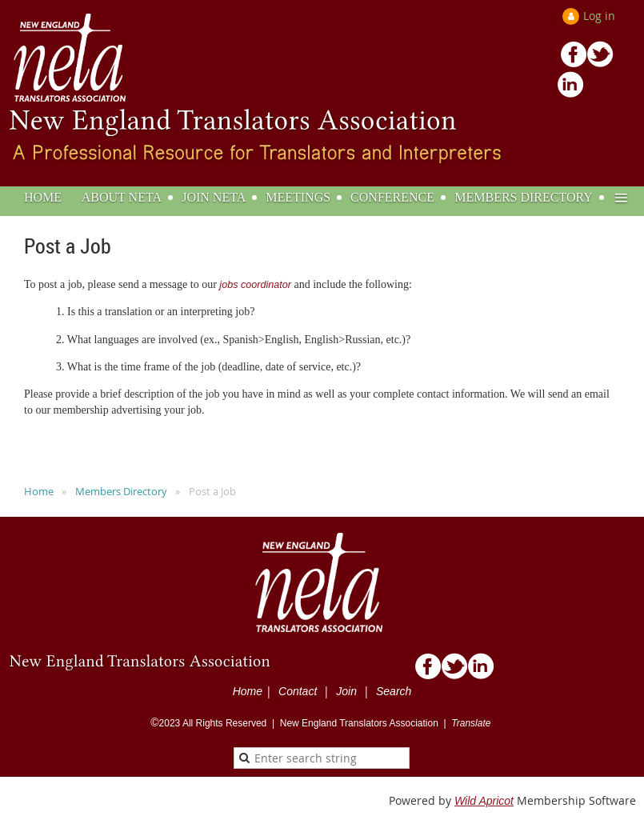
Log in (599, 16)
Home (39, 491)
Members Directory (121, 491)
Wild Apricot (484, 801)
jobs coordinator (255, 285)
